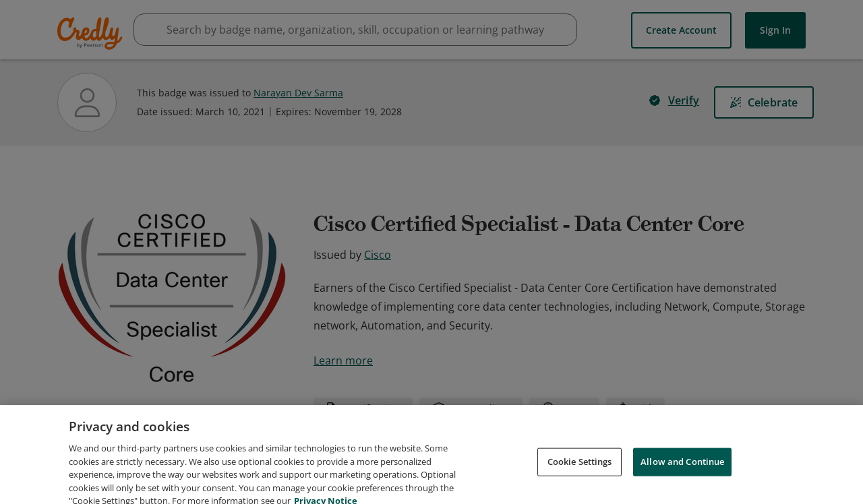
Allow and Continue (682, 476)
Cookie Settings (580, 476)
